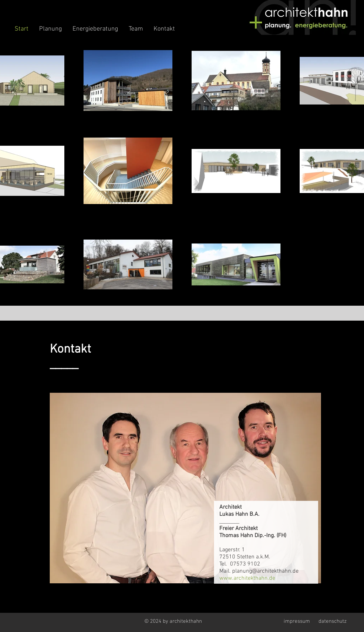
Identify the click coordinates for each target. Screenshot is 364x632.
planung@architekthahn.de (265, 571)
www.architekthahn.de (247, 578)
